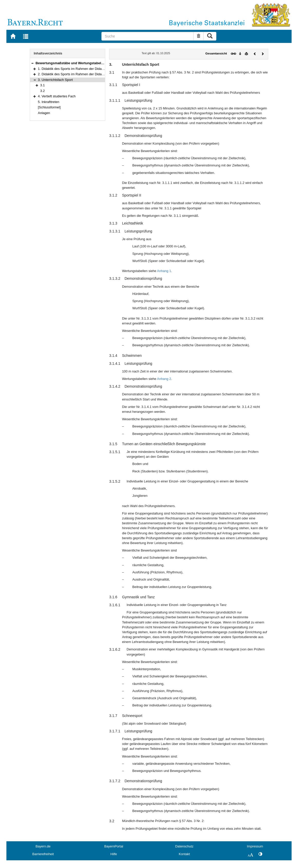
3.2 (43, 91)
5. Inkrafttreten (49, 102)
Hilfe (114, 854)
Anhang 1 (164, 271)
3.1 (43, 85)
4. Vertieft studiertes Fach (57, 96)
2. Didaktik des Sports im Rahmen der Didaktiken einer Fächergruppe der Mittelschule (101, 74)
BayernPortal (114, 846)
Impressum (255, 846)
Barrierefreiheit (43, 854)
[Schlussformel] (49, 107)
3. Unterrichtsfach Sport (55, 80)
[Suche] (147, 36)
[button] (32, 63)
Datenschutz (184, 846)
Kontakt (184, 854)
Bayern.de (43, 846)
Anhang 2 (164, 379)
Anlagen (44, 113)
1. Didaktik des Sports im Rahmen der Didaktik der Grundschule (85, 69)
